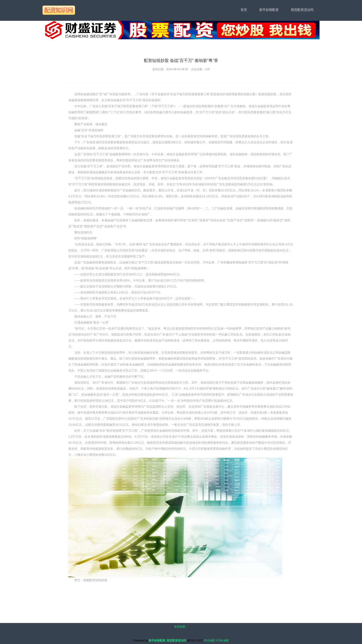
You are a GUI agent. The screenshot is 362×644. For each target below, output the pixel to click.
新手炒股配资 (269, 10)
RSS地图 (209, 641)
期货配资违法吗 (302, 10)
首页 (244, 10)
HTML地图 (222, 641)
